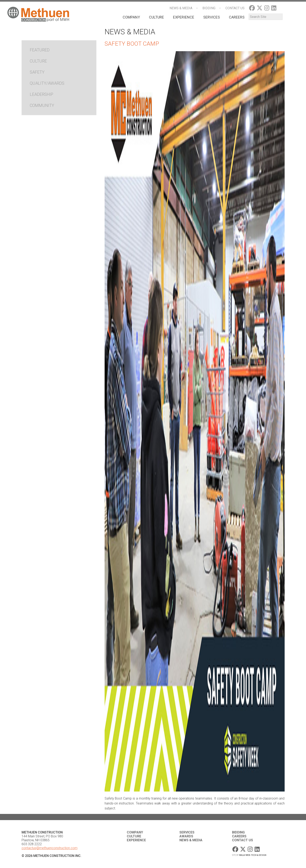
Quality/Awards (47, 83)
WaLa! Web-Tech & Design (253, 855)
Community (42, 105)
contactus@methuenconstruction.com (50, 848)
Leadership (42, 94)
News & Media (181, 8)
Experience (184, 17)
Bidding (209, 8)
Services (212, 17)
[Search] (266, 17)
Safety (37, 72)
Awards (186, 836)
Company (131, 17)
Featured (40, 50)
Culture (156, 17)
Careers (237, 17)
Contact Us (235, 8)
